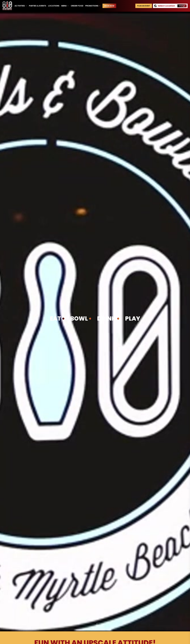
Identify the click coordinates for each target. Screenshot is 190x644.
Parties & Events (38, 6)
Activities (21, 6)
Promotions (93, 6)
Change (182, 6)
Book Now (109, 6)
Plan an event (144, 6)
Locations (54, 6)
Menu (65, 6)
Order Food (77, 6)
